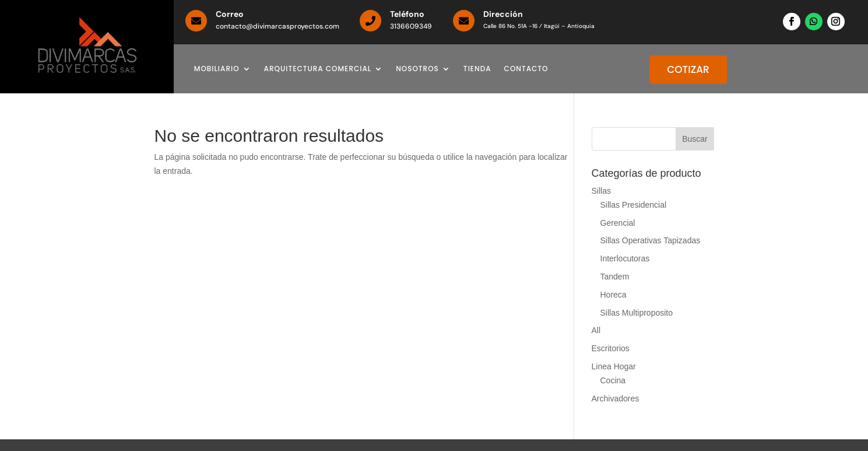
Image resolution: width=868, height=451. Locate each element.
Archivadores (616, 398)
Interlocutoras (625, 258)
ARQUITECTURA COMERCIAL (318, 69)
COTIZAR (688, 69)
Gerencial (618, 223)
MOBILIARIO (217, 69)
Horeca (614, 295)
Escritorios (611, 348)
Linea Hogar (614, 366)
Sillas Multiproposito (637, 313)
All (596, 330)
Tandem (615, 277)
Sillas (601, 191)
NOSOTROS (417, 69)
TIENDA (477, 69)
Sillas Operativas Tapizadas (651, 240)
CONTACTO (526, 69)
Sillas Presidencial (634, 205)
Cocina (613, 380)
